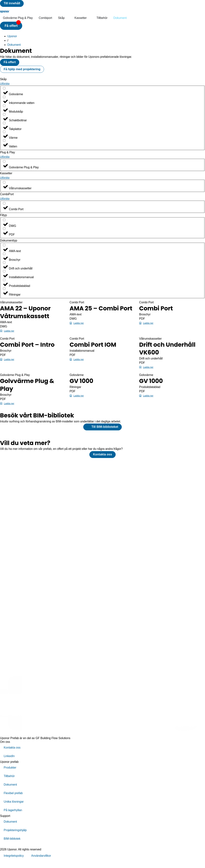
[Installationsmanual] (4, 275)
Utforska (5, 87)
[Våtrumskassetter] (4, 186)
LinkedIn (9, 762)
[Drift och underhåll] (4, 266)
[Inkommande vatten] (4, 101)
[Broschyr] (4, 258)
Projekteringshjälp (15, 836)
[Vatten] (4, 144)
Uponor (12, 37)
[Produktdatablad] (4, 284)
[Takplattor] (4, 127)
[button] (11, 27)
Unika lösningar (14, 808)
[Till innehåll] (14, 4)
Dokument (14, 46)
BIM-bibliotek (12, 845)
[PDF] (4, 232)
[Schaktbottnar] (4, 118)
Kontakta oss (12, 754)
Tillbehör (9, 782)
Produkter (10, 774)
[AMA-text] (4, 249)
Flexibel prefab (13, 799)
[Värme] (4, 135)
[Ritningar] (4, 292)
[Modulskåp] (4, 109)
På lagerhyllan (13, 816)
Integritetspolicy (14, 862)
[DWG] (4, 224)
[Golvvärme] (4, 92)
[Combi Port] (4, 207)
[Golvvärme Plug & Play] (4, 165)
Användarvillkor (41, 862)
